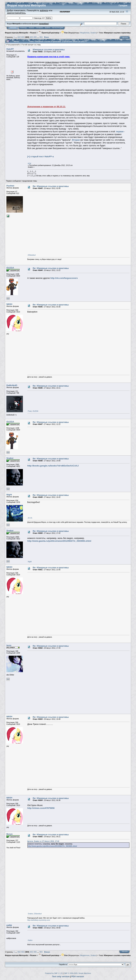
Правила (40, 28)
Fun (64, 33)
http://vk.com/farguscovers (64, 278)
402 (19, 37)
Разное (33, 33)
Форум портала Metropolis (17, 33)
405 (31, 37)
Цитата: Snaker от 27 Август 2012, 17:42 (43, 841)
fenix (9, 645)
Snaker (93, 33)
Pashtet (10, 186)
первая (120, 132)
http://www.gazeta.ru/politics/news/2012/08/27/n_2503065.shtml (59, 541)
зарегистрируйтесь (16, 13)
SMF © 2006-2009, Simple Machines (78, 973)
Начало (13, 28)
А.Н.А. (30, 518)
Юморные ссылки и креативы (117, 33)
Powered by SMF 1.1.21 (54, 973)
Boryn (10, 834)
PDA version (78, 976)
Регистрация (57, 28)
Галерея (123, 6)
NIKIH (9, 304)
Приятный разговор (49, 33)
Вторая (76, 140)
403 (23, 37)
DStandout (32, 255)
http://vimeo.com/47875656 (41, 808)
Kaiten (30, 940)
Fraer (30, 411)
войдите (44, 10)
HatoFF (10, 49)
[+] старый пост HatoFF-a (41, 156)
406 (35, 37)
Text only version (61, 976)
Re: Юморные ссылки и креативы (51, 186)
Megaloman (85, 33)
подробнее (44, 24)
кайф (9, 925)
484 (41, 37)
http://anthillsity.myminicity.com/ (39, 920)
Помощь (23, 28)
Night (9, 495)
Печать (125, 38)
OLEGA (10, 268)
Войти (48, 28)
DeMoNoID (12, 385)
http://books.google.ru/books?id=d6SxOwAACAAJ (53, 466)
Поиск (31, 28)
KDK (30, 164)
